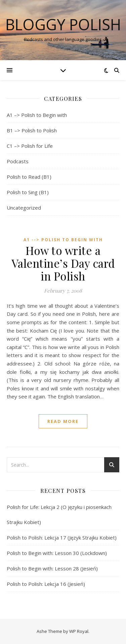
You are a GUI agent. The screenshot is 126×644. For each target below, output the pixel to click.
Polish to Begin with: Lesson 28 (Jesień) (52, 568)
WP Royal (79, 631)
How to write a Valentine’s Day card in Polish (63, 263)
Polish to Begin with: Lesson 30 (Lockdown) (57, 553)
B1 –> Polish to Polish (32, 130)
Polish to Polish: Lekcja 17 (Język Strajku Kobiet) (62, 538)
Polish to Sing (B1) (28, 192)
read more (63, 421)
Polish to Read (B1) (29, 177)
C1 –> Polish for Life (30, 146)
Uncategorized (24, 208)
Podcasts (18, 161)
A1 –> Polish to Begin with (37, 115)
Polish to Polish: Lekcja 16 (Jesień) (46, 584)
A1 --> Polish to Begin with (63, 240)
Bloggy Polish (63, 24)
